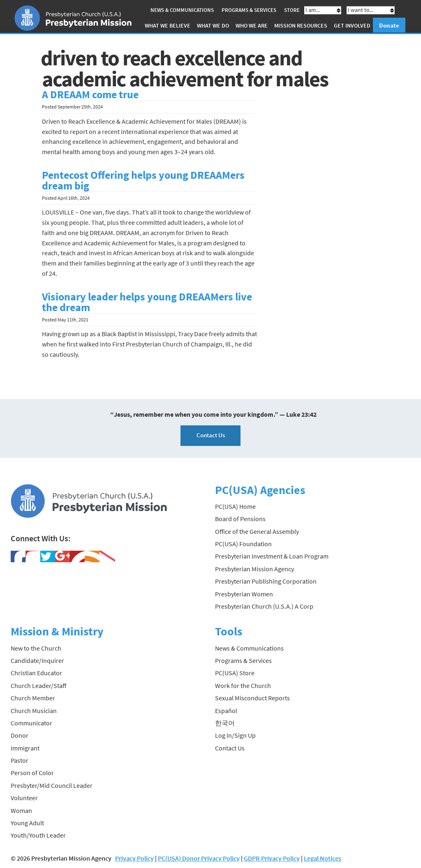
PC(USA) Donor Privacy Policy (199, 858)
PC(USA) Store (235, 673)
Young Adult (27, 823)
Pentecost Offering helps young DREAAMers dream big (143, 180)
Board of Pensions (240, 519)
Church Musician (34, 710)
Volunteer (24, 798)
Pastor (20, 760)
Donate (389, 25)
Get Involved (352, 25)
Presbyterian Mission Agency (254, 569)
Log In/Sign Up (235, 735)
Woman (21, 810)
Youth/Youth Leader (38, 835)
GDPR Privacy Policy (272, 858)
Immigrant (25, 748)
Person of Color (32, 773)
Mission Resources (301, 25)
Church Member (33, 698)
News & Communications (182, 10)
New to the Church (36, 648)
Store (292, 10)
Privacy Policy (134, 858)
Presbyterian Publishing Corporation (266, 581)
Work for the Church (243, 685)
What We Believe (168, 25)
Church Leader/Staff (38, 685)
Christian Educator (36, 673)
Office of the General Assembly (257, 531)
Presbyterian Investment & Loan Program (272, 556)
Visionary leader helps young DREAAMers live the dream (147, 302)
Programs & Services (249, 10)
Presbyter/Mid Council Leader (52, 785)
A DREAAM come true (90, 95)
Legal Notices (323, 858)
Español (226, 710)
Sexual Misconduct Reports (252, 698)
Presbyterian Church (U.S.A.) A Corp (264, 606)
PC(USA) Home (235, 506)
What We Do (213, 25)
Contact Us (211, 435)
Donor (20, 735)
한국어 (225, 723)
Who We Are (252, 25)
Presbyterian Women (244, 593)
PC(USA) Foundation (243, 544)
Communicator (31, 723)
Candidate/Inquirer (37, 660)
